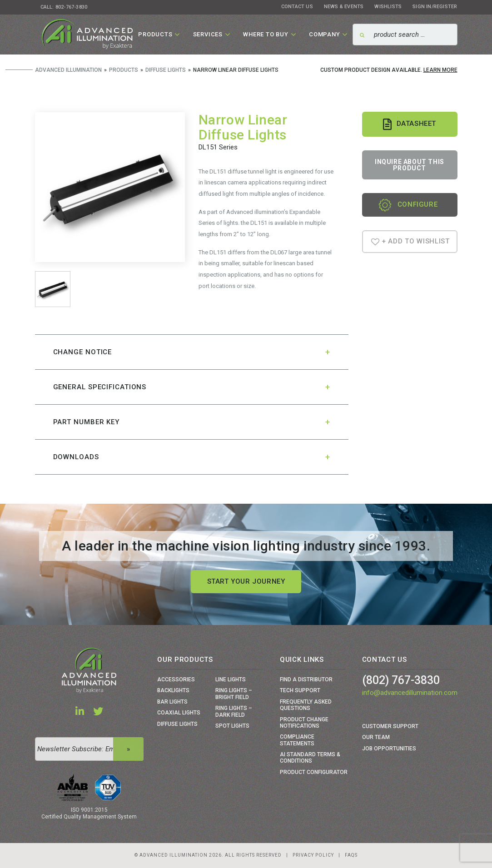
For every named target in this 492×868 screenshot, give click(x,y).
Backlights (173, 690)
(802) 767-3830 (401, 680)
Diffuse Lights (177, 724)
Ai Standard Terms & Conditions (310, 758)
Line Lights (231, 680)
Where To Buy (266, 34)
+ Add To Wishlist (410, 241)
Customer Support (390, 726)
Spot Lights (232, 726)
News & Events (344, 7)
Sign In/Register (435, 7)
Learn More (440, 70)
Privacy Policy (313, 855)
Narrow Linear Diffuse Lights (243, 127)
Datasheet (410, 124)
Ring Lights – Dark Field (234, 711)
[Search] (405, 35)
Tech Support (300, 690)
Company (325, 34)
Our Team (376, 737)
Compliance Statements (297, 740)
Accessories (176, 680)
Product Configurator (314, 772)
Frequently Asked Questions (306, 705)
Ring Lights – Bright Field (234, 694)
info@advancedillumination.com (410, 693)
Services (208, 34)
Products (155, 34)
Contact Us (297, 7)
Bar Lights (172, 702)
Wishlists (388, 7)
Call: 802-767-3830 (64, 7)
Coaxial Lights (179, 713)
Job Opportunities (389, 749)
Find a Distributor (306, 680)
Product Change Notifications (304, 723)
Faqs (351, 855)
